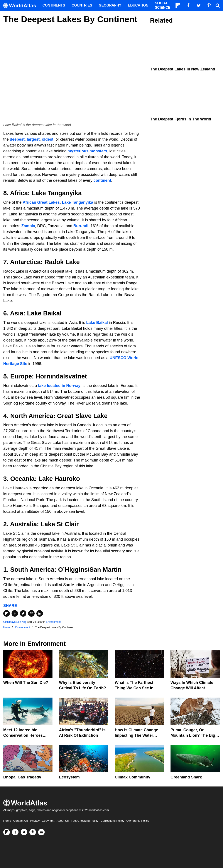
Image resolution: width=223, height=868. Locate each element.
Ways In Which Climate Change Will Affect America (192, 688)
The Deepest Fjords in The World (181, 119)
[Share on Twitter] (23, 613)
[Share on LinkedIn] (40, 613)
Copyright (48, 821)
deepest (17, 139)
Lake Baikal (97, 323)
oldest (48, 139)
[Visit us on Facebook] (15, 832)
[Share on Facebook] (15, 613)
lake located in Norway (59, 386)
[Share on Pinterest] (31, 613)
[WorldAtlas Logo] (21, 6)
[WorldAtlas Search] (218, 5)
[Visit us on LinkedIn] (41, 832)
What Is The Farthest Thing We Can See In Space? (134, 688)
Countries (82, 5)
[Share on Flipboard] (7, 613)
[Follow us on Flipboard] (7, 832)
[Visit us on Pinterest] (33, 832)
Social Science (163, 5)
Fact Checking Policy (84, 821)
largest (33, 139)
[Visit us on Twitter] (24, 832)
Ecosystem (69, 777)
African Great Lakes (41, 202)
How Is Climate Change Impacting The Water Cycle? (136, 735)
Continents (54, 5)
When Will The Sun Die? (26, 683)
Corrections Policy (112, 821)
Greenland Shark (186, 777)
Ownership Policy (138, 821)
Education (138, 5)
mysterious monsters (87, 151)
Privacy (35, 821)
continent (102, 180)
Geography (110, 5)
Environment (53, 622)
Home (7, 821)
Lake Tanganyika (78, 202)
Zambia (28, 226)
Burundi (81, 226)
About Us (63, 821)
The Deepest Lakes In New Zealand (183, 69)
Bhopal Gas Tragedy (22, 777)
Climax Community (133, 777)
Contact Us (21, 821)
